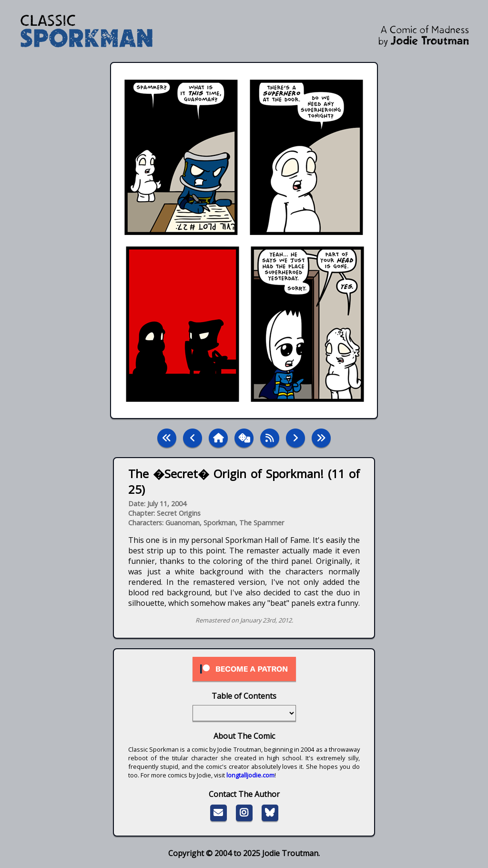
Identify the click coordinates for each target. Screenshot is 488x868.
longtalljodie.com (250, 775)
